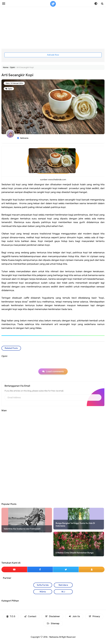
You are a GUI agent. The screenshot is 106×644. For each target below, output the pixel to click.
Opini (10, 89)
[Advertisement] (53, 28)
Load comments (55, 372)
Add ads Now (53, 55)
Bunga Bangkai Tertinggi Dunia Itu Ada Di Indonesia (75, 525)
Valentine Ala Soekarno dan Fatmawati (22, 529)
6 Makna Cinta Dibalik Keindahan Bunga (75, 553)
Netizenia (54, 637)
